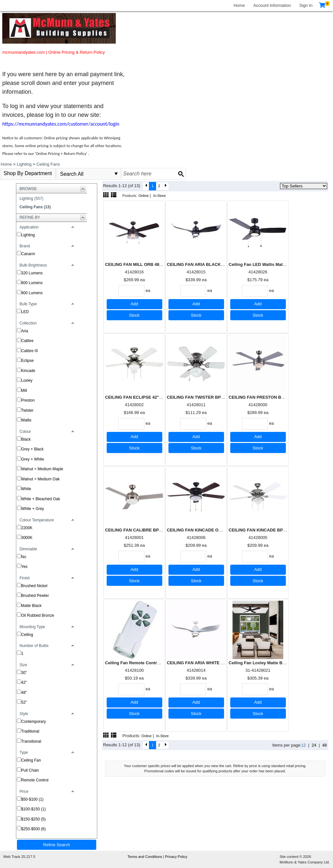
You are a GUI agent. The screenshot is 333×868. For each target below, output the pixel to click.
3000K (27, 538)
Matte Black (31, 606)
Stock (134, 315)
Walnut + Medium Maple (42, 469)
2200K (27, 528)
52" (24, 702)
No (24, 557)
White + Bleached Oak (41, 499)
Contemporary (33, 722)
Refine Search (57, 845)
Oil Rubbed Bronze (38, 615)
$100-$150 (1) (33, 809)
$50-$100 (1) (32, 799)
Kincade (28, 371)
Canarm (28, 254)
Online (144, 196)
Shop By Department (28, 173)
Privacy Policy (176, 857)
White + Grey (33, 509)
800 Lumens (32, 283)
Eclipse (27, 361)
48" (24, 693)
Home (239, 5)
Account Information (272, 5)
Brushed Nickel (34, 586)
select (116, 174)
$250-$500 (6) (33, 829)
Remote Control (35, 780)
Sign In (306, 5)
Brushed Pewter (35, 596)
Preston (28, 400)
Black (26, 439)
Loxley (27, 380)
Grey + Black (32, 449)
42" (24, 682)
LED (25, 312)
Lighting (28, 235)
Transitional (31, 741)
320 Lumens (32, 273)
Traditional (30, 731)
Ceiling (27, 635)
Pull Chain (30, 770)
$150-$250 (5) (33, 819)
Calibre (27, 341)
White (26, 489)
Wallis (26, 420)
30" (24, 673)
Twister (27, 410)
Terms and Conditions (145, 857)
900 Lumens (32, 293)
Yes (24, 567)
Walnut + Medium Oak (40, 479)
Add (134, 304)
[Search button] (181, 174)
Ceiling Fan (31, 760)
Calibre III (29, 351)
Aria (25, 331)
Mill (24, 391)
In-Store (160, 196)
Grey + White (33, 459)
